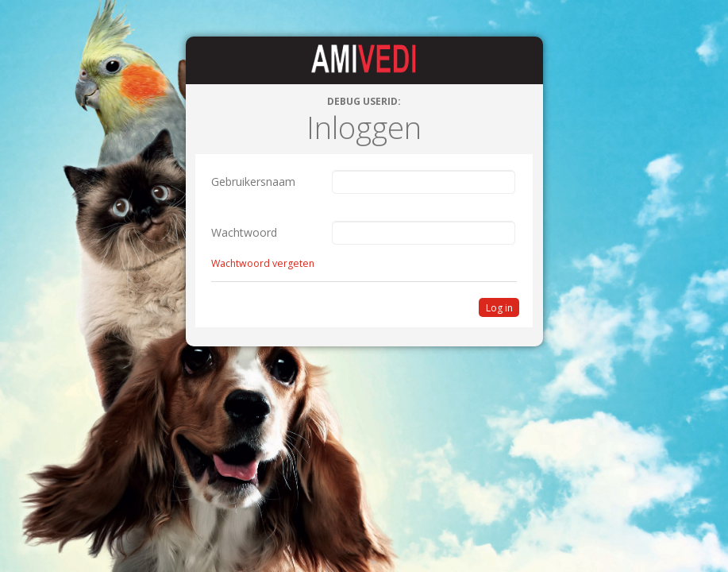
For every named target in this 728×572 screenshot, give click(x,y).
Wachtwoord (244, 232)
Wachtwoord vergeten (263, 263)
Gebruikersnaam (253, 182)
